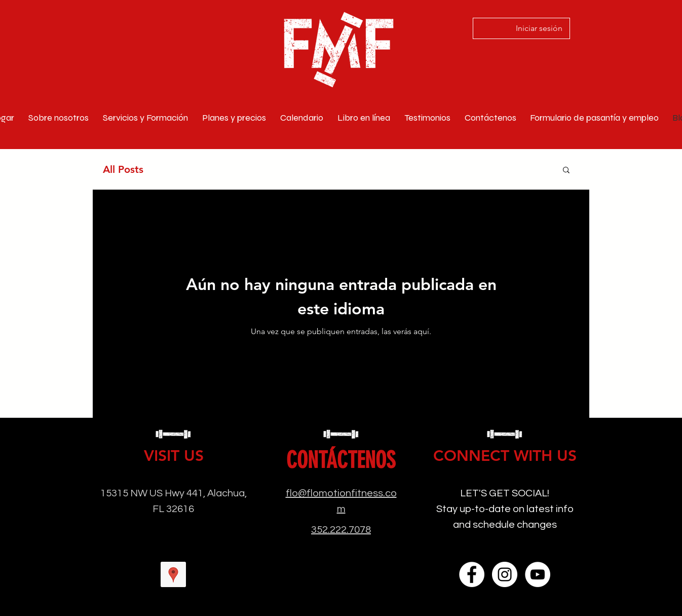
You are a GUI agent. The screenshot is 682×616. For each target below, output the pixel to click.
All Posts (123, 169)
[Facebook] (472, 574)
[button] (566, 171)
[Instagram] (505, 574)
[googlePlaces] (173, 574)
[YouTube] (538, 574)
